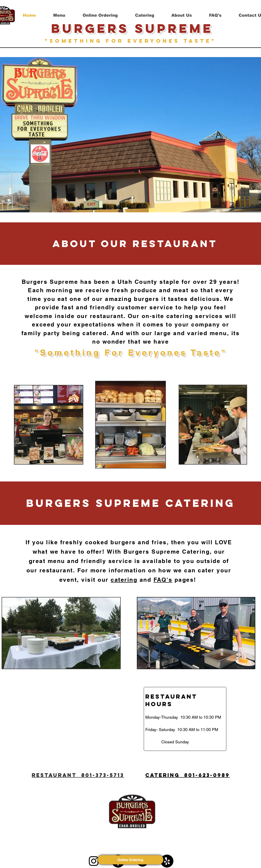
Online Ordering (131, 860)
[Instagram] (94, 861)
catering (124, 580)
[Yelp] (167, 861)
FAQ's (163, 580)
